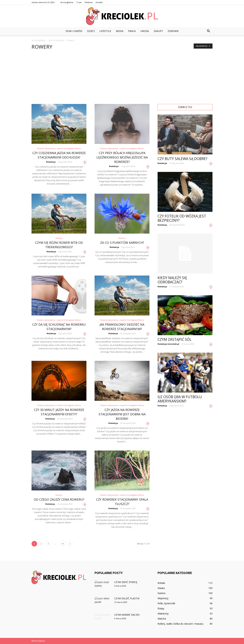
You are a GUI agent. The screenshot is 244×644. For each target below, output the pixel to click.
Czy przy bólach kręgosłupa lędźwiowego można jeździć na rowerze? (122, 157)
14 (63, 544)
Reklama (89, 2)
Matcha (162, 619)
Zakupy (158, 31)
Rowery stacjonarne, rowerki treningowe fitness (59, 148)
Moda (120, 31)
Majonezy (163, 598)
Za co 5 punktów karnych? (122, 243)
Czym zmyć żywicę (126, 582)
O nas (79, 2)
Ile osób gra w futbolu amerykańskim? (180, 399)
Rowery (59, 238)
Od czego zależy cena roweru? (59, 499)
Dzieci (91, 31)
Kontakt (99, 2)
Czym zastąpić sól (175, 339)
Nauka (161, 588)
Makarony (163, 614)
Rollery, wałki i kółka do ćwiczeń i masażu (180, 624)
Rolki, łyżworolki (166, 603)
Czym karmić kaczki (127, 615)
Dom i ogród (74, 31)
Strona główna (67, 2)
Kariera (161, 593)
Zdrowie (173, 31)
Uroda (145, 31)
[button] (208, 31)
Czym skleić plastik (127, 598)
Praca (132, 31)
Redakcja (51, 162)
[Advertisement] (122, 78)
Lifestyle (105, 31)
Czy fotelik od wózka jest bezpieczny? (182, 218)
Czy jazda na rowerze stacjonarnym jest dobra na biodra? (122, 414)
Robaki (161, 583)
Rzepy (161, 608)
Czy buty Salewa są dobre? (182, 159)
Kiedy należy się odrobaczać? (172, 280)
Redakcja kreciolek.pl (168, 344)
